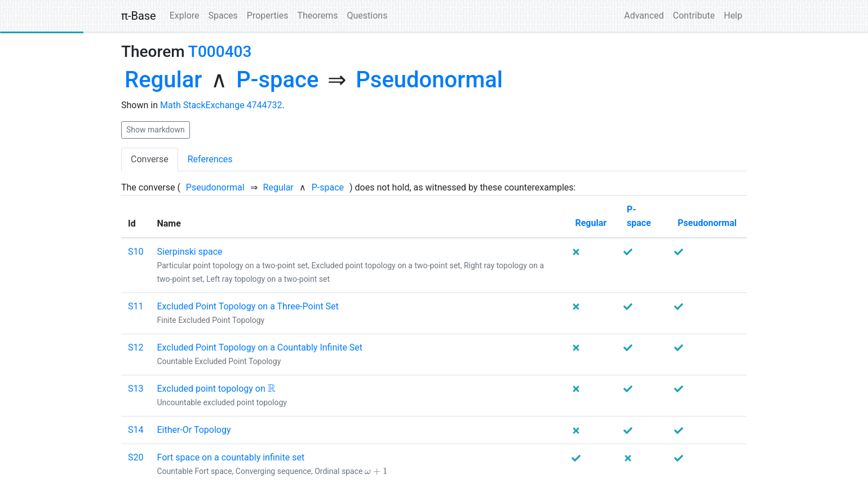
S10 (136, 252)
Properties (268, 15)
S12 (136, 347)
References (210, 159)
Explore (185, 15)
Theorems (317, 15)
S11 (136, 306)
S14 (136, 430)
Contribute (694, 15)
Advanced (644, 15)
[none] (163, 80)
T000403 (220, 52)
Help (733, 15)
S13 (136, 389)
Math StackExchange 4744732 (221, 105)
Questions (367, 15)
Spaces (223, 15)
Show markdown (156, 130)
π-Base (139, 16)
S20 (136, 457)
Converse (150, 159)
